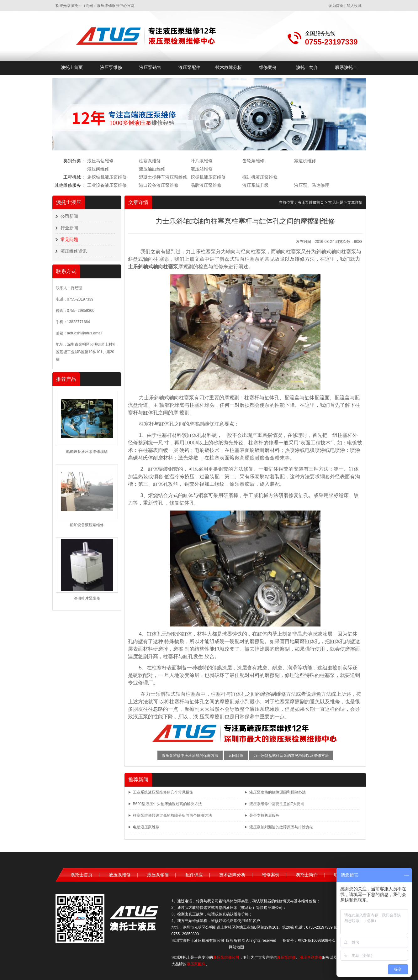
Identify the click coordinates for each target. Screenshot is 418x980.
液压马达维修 (100, 161)
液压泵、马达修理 (312, 185)
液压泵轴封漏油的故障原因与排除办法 (281, 827)
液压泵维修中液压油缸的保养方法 (190, 756)
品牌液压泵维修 (206, 185)
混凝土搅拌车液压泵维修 (163, 177)
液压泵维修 (111, 67)
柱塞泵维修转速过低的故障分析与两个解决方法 (172, 815)
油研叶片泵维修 (87, 598)
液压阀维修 (98, 169)
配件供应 (194, 875)
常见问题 (69, 239)
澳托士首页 (72, 67)
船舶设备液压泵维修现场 (87, 452)
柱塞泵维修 (150, 161)
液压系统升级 (256, 185)
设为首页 (336, 6)
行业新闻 (69, 228)
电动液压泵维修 (146, 827)
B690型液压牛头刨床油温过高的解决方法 (167, 804)
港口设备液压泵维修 (159, 185)
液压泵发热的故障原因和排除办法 (278, 792)
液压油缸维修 (152, 169)
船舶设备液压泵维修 (87, 525)
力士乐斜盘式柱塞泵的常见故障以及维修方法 (291, 756)
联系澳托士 (346, 67)
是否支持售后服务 (264, 815)
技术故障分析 (229, 67)
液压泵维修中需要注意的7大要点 (277, 804)
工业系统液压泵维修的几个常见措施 (163, 792)
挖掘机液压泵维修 (208, 177)
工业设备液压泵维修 (107, 185)
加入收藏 (354, 6)
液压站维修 (202, 169)
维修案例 (268, 67)
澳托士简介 (307, 67)
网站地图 (236, 947)
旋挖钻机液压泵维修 (107, 177)
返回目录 (236, 756)
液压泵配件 (189, 67)
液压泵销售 (150, 67)
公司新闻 (69, 216)
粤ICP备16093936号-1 (316, 941)
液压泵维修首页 (311, 202)
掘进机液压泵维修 (260, 177)
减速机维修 (305, 161)
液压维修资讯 (74, 251)
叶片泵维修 (202, 161)
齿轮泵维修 (253, 161)
